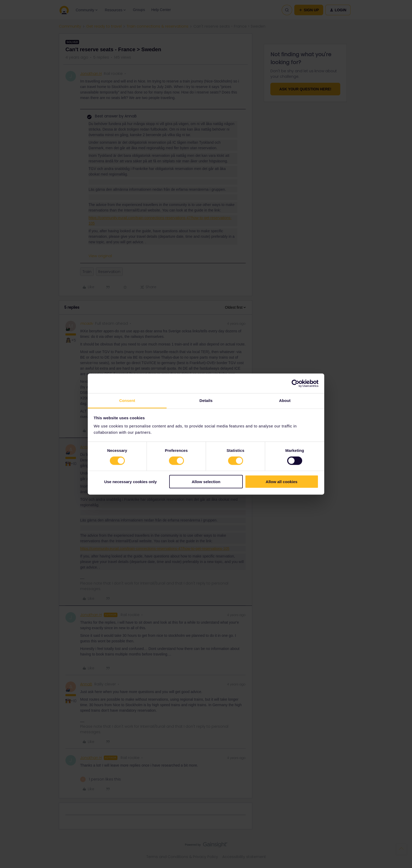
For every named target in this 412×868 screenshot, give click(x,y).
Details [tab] (206, 401)
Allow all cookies (282, 482)
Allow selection (206, 482)
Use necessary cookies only (130, 482)
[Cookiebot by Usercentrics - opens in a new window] (295, 383)
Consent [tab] (127, 401)
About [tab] (285, 401)
